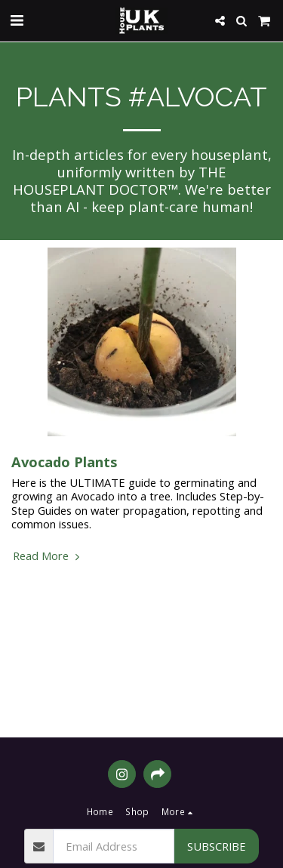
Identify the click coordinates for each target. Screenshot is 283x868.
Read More (48, 556)
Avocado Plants (64, 462)
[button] (17, 20)
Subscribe (217, 846)
